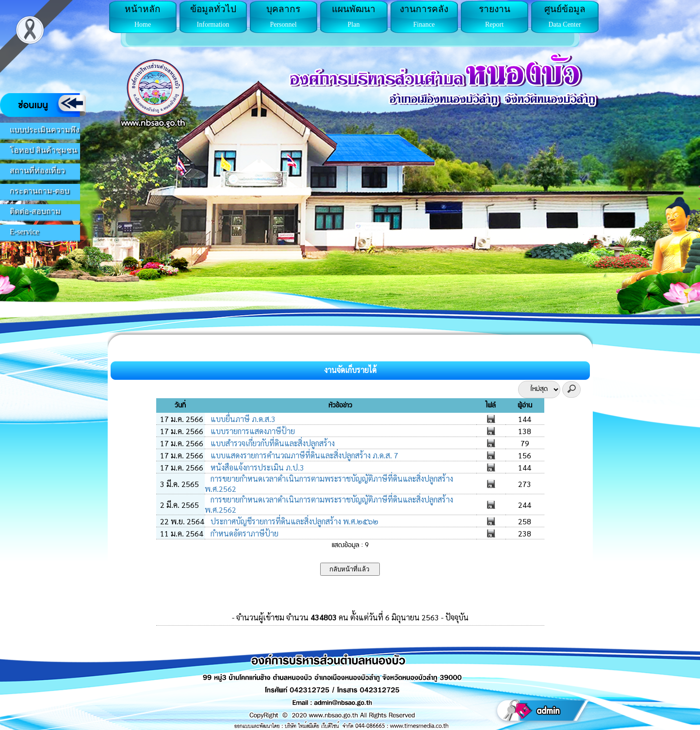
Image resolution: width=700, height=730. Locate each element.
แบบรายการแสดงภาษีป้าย (252, 431)
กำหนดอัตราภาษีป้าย (244, 533)
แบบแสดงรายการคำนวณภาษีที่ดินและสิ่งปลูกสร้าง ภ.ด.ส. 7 (303, 455)
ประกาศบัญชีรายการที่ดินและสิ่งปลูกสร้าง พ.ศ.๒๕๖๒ (293, 521)
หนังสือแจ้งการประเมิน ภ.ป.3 (256, 467)
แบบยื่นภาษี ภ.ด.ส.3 (242, 419)
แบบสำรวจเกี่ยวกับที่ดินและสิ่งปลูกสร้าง (272, 443)
